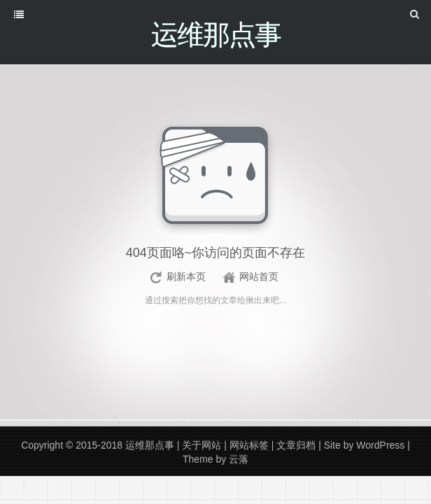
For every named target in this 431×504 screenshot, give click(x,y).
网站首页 (259, 277)
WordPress (380, 446)
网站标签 (249, 446)
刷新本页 (186, 277)
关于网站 (202, 446)
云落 (239, 460)
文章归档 (296, 446)
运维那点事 (150, 446)
